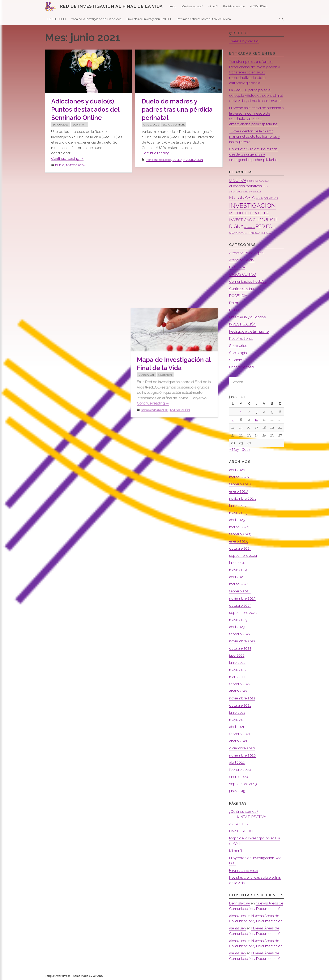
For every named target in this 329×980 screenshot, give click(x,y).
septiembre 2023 (243, 613)
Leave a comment (174, 125)
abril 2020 (237, 762)
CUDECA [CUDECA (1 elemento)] (264, 181)
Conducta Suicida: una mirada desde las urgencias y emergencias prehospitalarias (253, 154)
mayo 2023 (238, 620)
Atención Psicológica (158, 160)
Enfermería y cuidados (247, 317)
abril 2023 (237, 627)
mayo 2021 (238, 720)
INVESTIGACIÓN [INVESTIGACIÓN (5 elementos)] (253, 206)
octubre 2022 (240, 648)
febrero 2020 (240, 770)
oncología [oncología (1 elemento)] (250, 227)
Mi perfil (213, 6)
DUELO (60, 165)
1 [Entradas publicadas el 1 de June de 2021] (241, 412)
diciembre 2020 (242, 748)
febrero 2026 (240, 484)
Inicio (173, 6)
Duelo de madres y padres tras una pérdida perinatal (177, 109)
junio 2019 (237, 791)
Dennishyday (240, 903)
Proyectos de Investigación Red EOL (149, 19)
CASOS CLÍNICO (243, 274)
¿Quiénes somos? (192, 6)
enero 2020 (239, 777)
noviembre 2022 (242, 641)
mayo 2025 (238, 513)
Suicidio (236, 360)
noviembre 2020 (243, 755)
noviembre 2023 (242, 598)
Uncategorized (241, 367)
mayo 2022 (238, 670)
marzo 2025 (239, 527)
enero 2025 (238, 541)
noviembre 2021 (242, 698)
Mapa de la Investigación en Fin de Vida (96, 19)
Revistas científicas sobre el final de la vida (204, 19)
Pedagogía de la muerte (249, 331)
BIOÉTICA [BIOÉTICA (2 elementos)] (238, 180)
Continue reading (67, 159)
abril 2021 (237, 727)
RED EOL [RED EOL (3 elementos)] (265, 226)
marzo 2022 (239, 677)
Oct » (246, 449)
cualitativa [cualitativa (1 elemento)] (253, 181)
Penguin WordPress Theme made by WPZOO (74, 976)
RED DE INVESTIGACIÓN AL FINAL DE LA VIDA (111, 6)
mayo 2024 (238, 570)
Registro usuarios (234, 6)
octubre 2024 (240, 548)
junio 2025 (237, 506)
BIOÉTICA (237, 267)
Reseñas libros (241, 338)
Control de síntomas (246, 289)
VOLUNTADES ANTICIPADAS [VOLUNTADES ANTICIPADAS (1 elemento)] (257, 233)
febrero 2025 (240, 534)
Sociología (238, 353)
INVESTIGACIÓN (76, 165)
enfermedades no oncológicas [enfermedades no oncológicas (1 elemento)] (245, 192)
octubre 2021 (240, 705)
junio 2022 (237, 662)
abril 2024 (237, 577)
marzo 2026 (239, 477)
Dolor (234, 303)
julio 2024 (237, 563)
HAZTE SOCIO (57, 19)
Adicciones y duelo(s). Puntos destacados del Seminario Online (85, 109)
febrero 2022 (240, 684)
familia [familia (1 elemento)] (259, 198)
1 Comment (79, 125)
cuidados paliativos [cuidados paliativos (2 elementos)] (245, 186)
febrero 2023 (240, 634)
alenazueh (237, 916)
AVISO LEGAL (259, 6)
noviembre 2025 (242, 498)
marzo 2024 (239, 584)
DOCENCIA (238, 296)
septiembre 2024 (243, 555)
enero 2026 (239, 491)
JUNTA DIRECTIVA (251, 817)
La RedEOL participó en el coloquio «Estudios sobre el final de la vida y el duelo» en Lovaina (256, 95)
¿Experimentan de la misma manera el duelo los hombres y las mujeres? (254, 137)
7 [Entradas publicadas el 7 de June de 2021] (233, 419)
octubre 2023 (240, 605)
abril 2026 (237, 470)
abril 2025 (237, 520)
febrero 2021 (240, 734)
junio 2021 (237, 712)
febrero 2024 (240, 591)
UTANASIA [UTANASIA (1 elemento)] (235, 233)
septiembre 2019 (243, 784)
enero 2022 (238, 691)
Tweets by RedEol (244, 41)
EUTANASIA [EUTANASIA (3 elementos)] (242, 197)
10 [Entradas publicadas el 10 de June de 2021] (257, 419)
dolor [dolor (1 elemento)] (265, 186)
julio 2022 (237, 655)
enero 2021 (238, 741)
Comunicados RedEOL (159, 311)
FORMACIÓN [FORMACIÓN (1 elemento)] (271, 198)
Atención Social (242, 260)
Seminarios (238, 346)
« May (234, 449)
